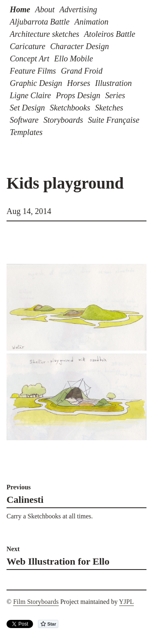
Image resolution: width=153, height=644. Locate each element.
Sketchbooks (70, 108)
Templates (26, 132)
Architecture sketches (44, 34)
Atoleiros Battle (110, 34)
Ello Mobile (74, 59)
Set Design (27, 108)
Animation (91, 22)
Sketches (109, 108)
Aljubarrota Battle (40, 22)
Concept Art (30, 59)
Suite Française (113, 120)
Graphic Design (36, 83)
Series (115, 95)
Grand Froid (82, 71)
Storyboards (63, 120)
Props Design (78, 95)
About (45, 9)
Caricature (28, 46)
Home (20, 9)
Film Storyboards (36, 602)
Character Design (80, 46)
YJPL (126, 602)
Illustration (113, 83)
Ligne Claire (30, 95)
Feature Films (33, 71)
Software (24, 120)
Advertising (78, 9)
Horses (79, 83)
